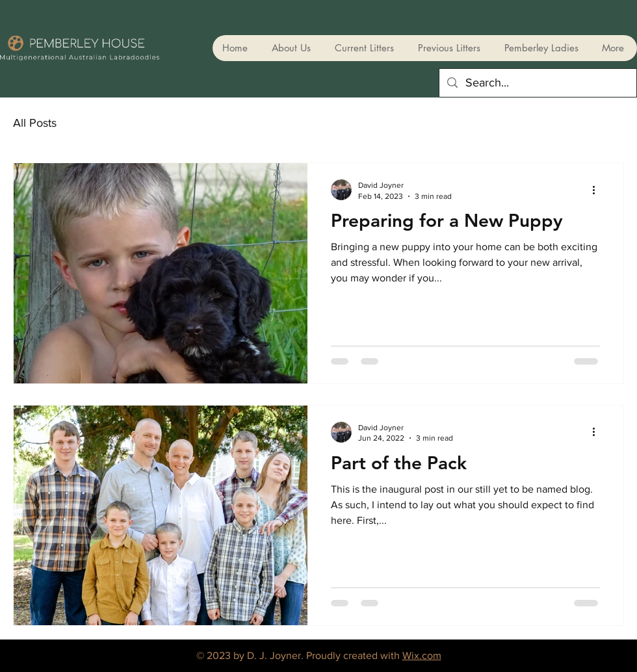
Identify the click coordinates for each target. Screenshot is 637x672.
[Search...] (537, 83)
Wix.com (422, 655)
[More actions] (598, 190)
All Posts (35, 123)
